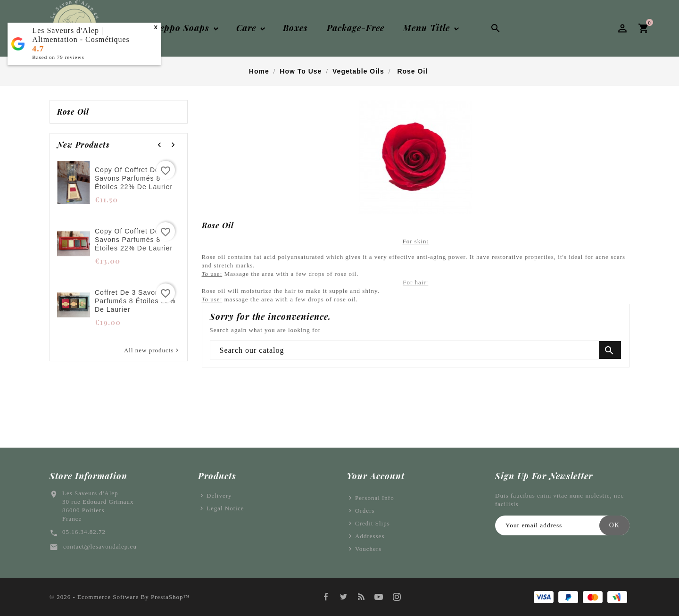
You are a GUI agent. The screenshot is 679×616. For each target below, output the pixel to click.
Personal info (375, 498)
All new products (152, 350)
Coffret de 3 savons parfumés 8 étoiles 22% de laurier (135, 301)
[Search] (416, 350)
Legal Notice (225, 508)
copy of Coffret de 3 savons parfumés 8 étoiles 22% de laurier (134, 178)
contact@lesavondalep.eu (100, 546)
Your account (376, 476)
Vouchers (368, 549)
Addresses (370, 536)
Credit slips (373, 523)
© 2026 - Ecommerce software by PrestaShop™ (120, 597)
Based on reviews (58, 57)
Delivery (219, 495)
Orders (365, 511)
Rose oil (73, 112)
